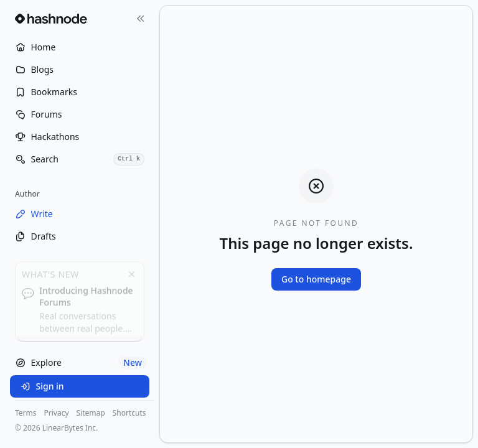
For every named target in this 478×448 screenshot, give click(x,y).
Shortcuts (129, 413)
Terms (26, 413)
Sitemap (91, 413)
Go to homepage (316, 279)
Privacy (57, 413)
